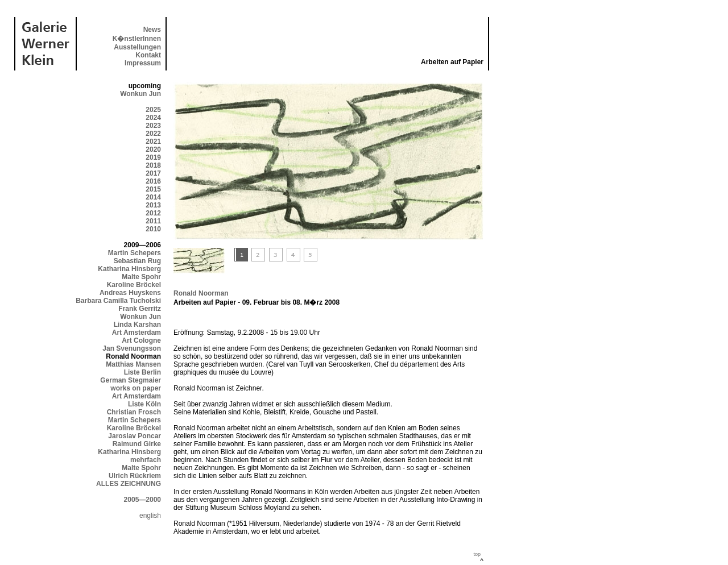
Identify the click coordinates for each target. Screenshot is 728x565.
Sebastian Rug (137, 261)
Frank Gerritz (140, 309)
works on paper (136, 388)
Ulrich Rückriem (135, 476)
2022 (153, 134)
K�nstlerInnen (137, 39)
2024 (153, 118)
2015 (153, 189)
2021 (153, 142)
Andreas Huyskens (130, 293)
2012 (153, 213)
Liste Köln (144, 404)
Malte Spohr (141, 277)
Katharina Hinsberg (129, 269)
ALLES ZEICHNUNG (129, 484)
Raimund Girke (137, 444)
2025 (153, 110)
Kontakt (148, 55)
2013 (153, 205)
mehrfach (146, 460)
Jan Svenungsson (132, 348)
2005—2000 (142, 500)
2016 (153, 181)
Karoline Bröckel (134, 285)
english (150, 516)
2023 (153, 126)
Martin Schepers (135, 253)
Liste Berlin (142, 372)
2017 (153, 173)
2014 (153, 197)
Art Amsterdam (136, 333)
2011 (153, 221)
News (152, 30)
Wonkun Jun (140, 94)
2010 (153, 229)
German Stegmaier (131, 380)
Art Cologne (141, 340)
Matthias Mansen (133, 364)
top (477, 554)
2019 (153, 157)
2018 (153, 165)
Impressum (143, 63)
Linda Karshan (137, 325)
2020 (153, 149)
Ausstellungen (137, 47)
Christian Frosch (134, 412)
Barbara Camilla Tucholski (118, 301)
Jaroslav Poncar (135, 436)
